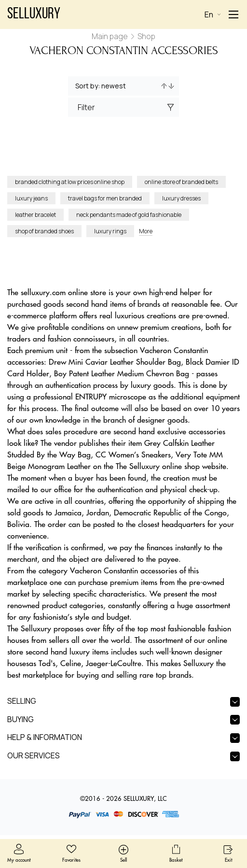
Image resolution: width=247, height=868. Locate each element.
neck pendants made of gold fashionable (129, 215)
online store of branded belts (181, 182)
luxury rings (110, 231)
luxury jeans (31, 198)
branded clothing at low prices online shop (70, 182)
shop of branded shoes (44, 231)
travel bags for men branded (105, 198)
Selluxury (34, 14)
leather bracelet (35, 215)
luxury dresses (181, 198)
